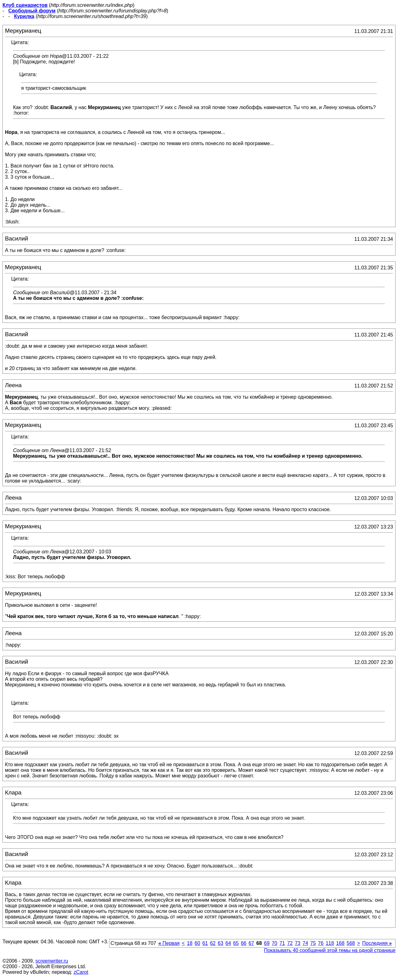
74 (305, 943)
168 (340, 943)
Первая (169, 943)
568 (351, 943)
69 (267, 943)
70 (275, 943)
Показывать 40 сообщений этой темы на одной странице (330, 950)
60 (197, 943)
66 (244, 943)
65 (236, 943)
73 (298, 943)
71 (282, 943)
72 (290, 943)
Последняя (377, 943)
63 (220, 943)
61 (205, 943)
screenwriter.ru (52, 961)
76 (321, 943)
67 (251, 943)
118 (330, 943)
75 (313, 943)
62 (213, 943)
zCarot (81, 972)
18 (190, 943)
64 (228, 943)
